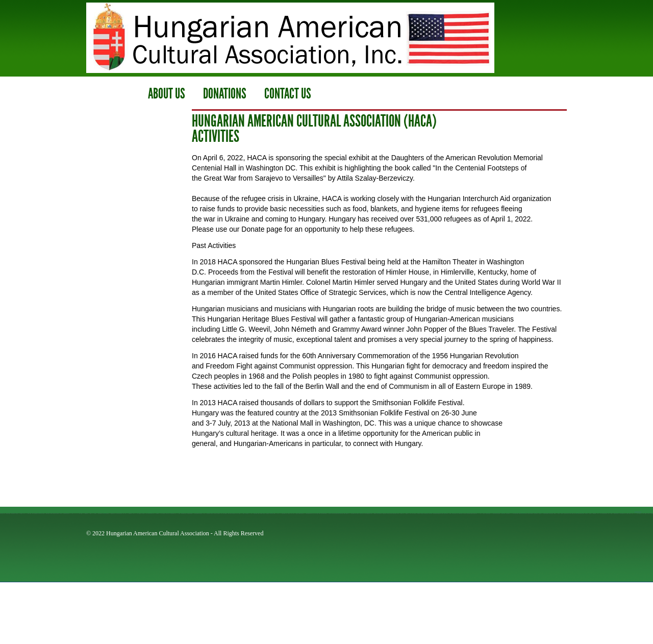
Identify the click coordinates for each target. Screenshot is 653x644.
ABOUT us (167, 94)
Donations (225, 94)
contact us (288, 94)
